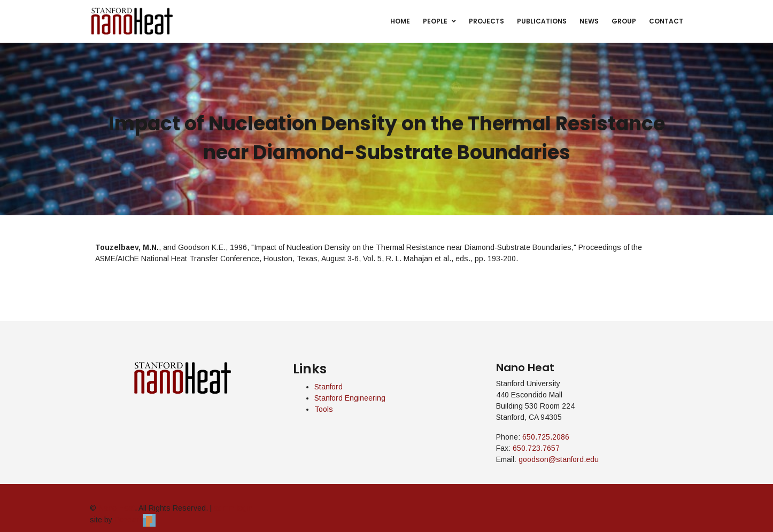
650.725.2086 (546, 437)
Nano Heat (117, 508)
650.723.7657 (536, 448)
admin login (233, 508)
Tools (324, 409)
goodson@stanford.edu (559, 459)
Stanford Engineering (350, 398)
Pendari (135, 520)
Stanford (328, 387)
